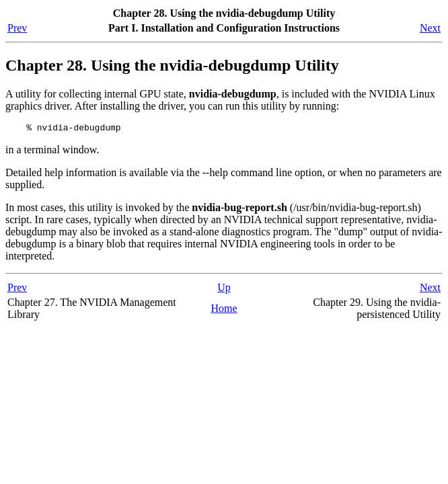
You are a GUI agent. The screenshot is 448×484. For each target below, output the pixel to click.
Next (430, 28)
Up (224, 289)
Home (224, 310)
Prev (17, 28)
